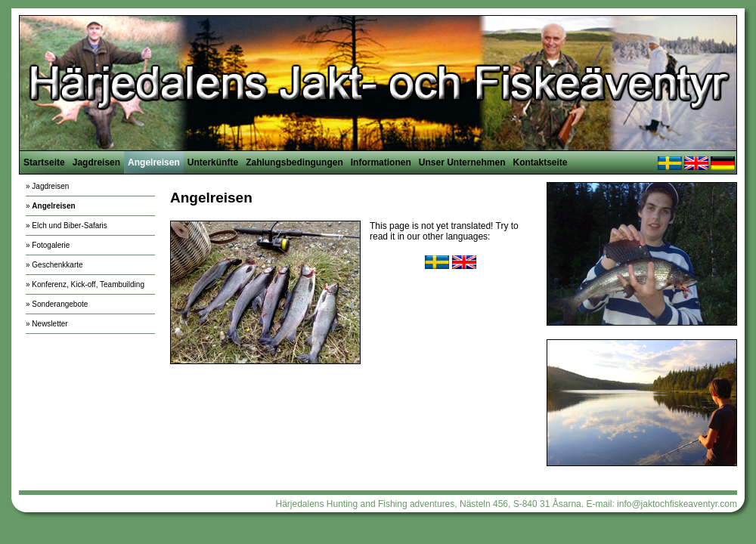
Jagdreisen (96, 162)
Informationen (381, 162)
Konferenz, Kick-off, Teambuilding (88, 284)
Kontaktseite (540, 162)
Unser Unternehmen (462, 162)
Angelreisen (154, 162)
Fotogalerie (51, 245)
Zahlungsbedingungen (294, 162)
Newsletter (50, 324)
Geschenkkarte (57, 265)
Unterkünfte (213, 162)
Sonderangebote (60, 304)
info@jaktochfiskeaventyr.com (677, 504)
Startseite (44, 162)
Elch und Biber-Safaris (70, 226)
